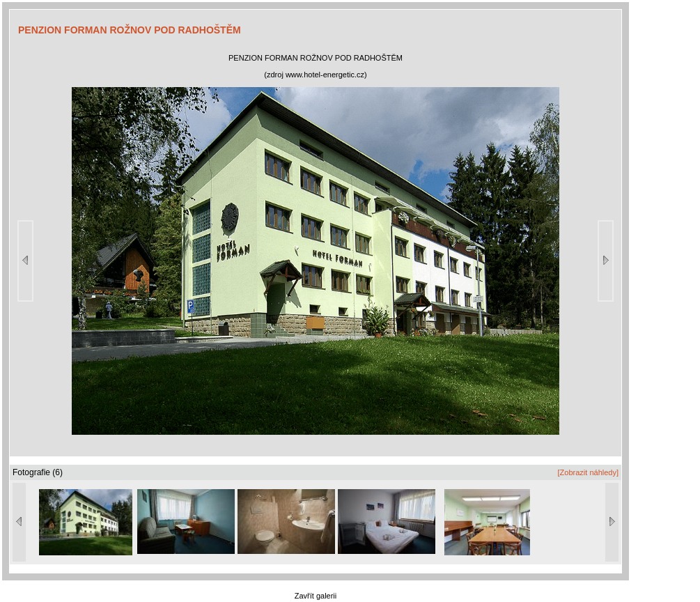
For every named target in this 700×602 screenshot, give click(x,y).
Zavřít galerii (316, 596)
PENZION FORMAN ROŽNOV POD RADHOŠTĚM (130, 30)
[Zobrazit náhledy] (588, 472)
